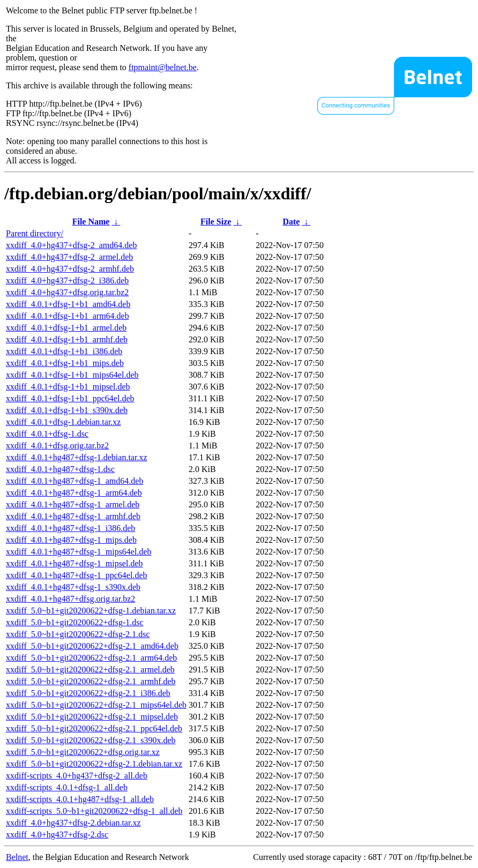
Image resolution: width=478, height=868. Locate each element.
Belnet (17, 857)
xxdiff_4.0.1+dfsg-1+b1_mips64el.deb (72, 375)
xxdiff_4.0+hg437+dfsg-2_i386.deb (67, 280)
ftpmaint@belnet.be (163, 67)
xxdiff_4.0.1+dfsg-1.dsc (47, 434)
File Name (91, 222)
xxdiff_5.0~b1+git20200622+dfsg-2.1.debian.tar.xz (94, 764)
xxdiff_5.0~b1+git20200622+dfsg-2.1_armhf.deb (91, 681)
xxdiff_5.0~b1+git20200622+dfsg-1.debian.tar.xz (91, 611)
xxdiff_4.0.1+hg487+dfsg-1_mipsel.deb (74, 563)
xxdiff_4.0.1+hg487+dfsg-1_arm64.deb (74, 493)
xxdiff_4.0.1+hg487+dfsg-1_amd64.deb (74, 481)
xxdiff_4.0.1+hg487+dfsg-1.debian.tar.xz (76, 457)
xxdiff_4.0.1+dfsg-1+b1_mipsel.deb (68, 387)
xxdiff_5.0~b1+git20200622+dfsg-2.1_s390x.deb (91, 740)
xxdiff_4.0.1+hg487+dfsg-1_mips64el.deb (79, 552)
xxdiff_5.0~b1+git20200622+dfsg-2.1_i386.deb (88, 693)
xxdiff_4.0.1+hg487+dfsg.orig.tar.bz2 (70, 599)
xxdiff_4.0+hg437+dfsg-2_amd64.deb (71, 245)
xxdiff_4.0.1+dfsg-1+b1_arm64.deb (68, 316)
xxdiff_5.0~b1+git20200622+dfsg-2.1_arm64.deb (91, 658)
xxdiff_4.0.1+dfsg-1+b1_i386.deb (64, 351)
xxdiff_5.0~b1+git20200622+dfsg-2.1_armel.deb (90, 669)
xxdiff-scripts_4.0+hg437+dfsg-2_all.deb (77, 776)
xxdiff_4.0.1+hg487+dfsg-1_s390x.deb (73, 587)
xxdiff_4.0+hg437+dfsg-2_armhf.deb (70, 269)
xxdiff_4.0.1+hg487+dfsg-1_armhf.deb (73, 516)
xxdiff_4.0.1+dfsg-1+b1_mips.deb (65, 363)
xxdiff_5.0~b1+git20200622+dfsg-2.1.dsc (78, 634)
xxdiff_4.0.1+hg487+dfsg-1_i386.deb (70, 528)
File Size (216, 222)
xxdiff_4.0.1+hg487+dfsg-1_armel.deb (73, 504)
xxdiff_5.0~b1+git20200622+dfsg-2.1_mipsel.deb (92, 717)
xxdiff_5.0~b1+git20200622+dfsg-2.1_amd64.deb (92, 646)
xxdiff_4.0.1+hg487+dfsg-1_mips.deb (71, 540)
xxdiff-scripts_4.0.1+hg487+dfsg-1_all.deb (80, 799)
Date (291, 222)
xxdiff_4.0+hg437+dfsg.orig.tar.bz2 (67, 292)
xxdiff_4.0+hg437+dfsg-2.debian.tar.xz (73, 823)
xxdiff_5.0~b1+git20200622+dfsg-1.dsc (75, 622)
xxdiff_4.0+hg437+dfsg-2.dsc (57, 835)
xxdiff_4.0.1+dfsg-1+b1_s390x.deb (67, 410)
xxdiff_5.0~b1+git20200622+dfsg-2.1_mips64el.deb (96, 705)
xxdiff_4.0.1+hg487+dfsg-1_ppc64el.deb (77, 575)
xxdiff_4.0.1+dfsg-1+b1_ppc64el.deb (70, 398)
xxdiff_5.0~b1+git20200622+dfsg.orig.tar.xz (83, 752)
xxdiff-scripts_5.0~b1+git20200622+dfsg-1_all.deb (94, 811)
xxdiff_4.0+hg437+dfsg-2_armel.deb (69, 257)
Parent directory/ (35, 233)
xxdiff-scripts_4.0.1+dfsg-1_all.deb (67, 787)
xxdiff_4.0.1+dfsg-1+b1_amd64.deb (68, 304)
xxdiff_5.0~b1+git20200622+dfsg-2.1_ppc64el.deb (94, 728)
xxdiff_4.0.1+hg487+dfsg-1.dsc (60, 469)
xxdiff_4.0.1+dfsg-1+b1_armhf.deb (67, 339)
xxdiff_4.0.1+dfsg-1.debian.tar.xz (63, 422)
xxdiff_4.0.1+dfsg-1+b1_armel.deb (66, 328)
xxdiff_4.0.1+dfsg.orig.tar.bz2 (57, 446)
